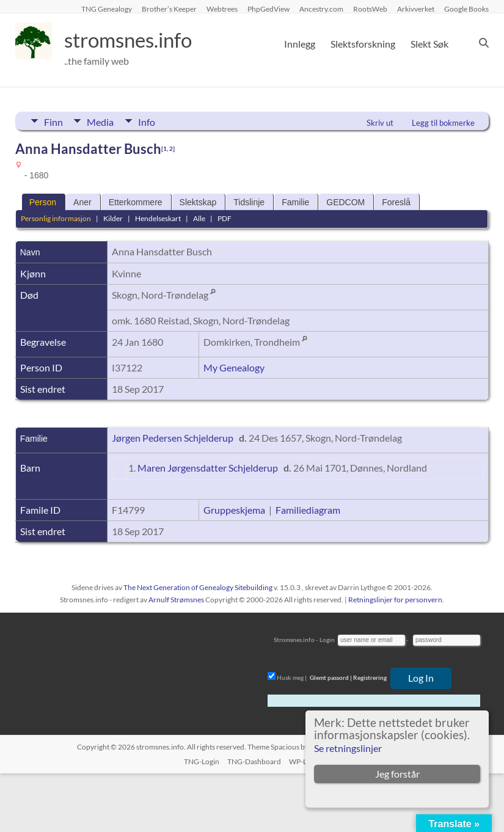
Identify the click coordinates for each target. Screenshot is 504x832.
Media (102, 121)
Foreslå (396, 202)
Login (327, 640)
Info (150, 121)
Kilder (113, 218)
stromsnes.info (136, 40)
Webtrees (222, 9)
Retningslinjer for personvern (395, 600)
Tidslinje (249, 202)
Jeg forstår (397, 774)
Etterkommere (136, 202)
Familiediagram (308, 510)
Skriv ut (380, 123)
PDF (225, 218)
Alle (199, 218)
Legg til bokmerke (443, 123)
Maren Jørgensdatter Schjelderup (208, 468)
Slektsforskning (363, 44)
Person (43, 202)
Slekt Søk (429, 44)
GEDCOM (345, 202)
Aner (82, 202)
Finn (53, 121)
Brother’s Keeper (169, 9)
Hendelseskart (158, 218)
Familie (295, 202)
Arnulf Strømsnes (176, 600)
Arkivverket (416, 9)
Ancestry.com (321, 9)
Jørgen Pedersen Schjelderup (173, 438)
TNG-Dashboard (254, 761)
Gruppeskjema (234, 510)
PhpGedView (268, 9)
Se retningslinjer (348, 748)
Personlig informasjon (56, 218)
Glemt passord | (331, 677)
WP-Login (305, 761)
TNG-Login (202, 761)
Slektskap (198, 202)
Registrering (370, 677)
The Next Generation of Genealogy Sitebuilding (198, 587)
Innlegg (300, 44)
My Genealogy (234, 367)
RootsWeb (370, 9)
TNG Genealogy (107, 9)
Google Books (466, 9)
